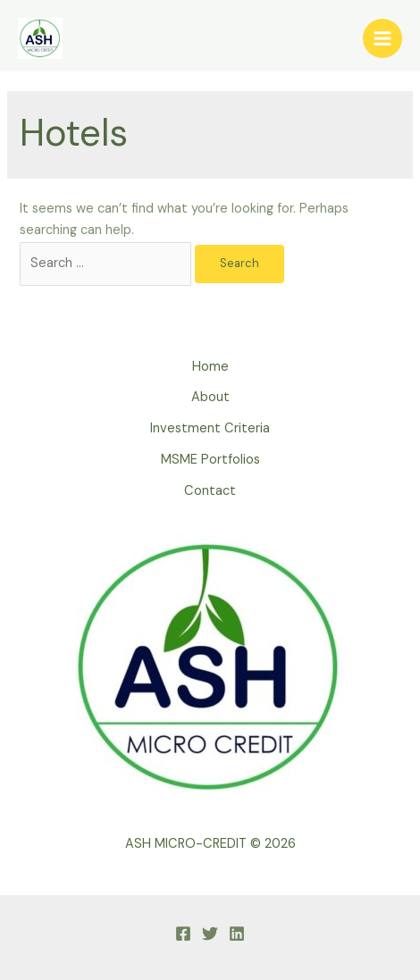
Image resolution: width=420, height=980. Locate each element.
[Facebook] (183, 934)
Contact (210, 491)
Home (210, 367)
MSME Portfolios (210, 460)
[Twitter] (210, 934)
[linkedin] (237, 934)
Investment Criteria (210, 428)
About (210, 397)
